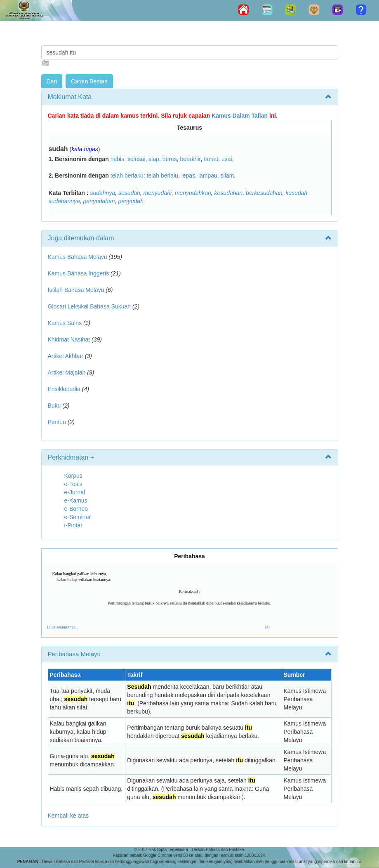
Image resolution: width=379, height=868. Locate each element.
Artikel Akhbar (66, 356)
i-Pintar (73, 525)
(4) (267, 627)
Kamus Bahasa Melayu (78, 257)
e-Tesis (73, 484)
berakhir (191, 159)
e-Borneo (76, 509)
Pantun (57, 422)
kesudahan (229, 193)
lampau (208, 175)
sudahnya (102, 193)
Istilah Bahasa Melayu (76, 290)
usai (227, 159)
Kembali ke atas (68, 816)
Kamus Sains (65, 323)
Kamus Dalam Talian (240, 116)
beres (170, 159)
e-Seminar (78, 517)
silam (227, 175)
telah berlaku (127, 175)
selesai (137, 159)
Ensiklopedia (64, 389)
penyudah (131, 201)
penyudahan (99, 201)
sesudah (129, 193)
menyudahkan (193, 193)
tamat (211, 159)
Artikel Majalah (67, 372)
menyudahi (158, 193)
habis (117, 159)
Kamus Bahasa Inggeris (79, 273)
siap (154, 159)
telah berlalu (162, 175)
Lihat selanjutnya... (63, 627)
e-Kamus (76, 500)
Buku (54, 406)
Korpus (73, 476)
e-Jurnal (75, 492)
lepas (188, 175)
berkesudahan (264, 193)
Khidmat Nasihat (69, 339)
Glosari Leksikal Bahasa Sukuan (89, 306)
